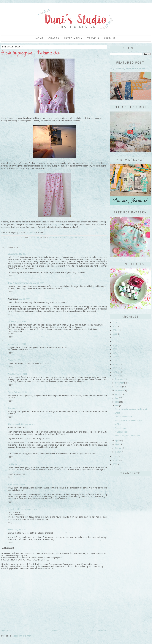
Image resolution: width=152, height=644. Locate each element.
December (119, 379)
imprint (110, 38)
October (118, 387)
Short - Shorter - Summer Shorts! (129, 420)
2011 (115, 376)
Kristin (11, 530)
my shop (58, 224)
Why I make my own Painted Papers (128, 69)
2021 (115, 338)
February (119, 448)
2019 (115, 345)
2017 (115, 353)
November (119, 383)
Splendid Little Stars (16, 509)
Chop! (117, 413)
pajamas (54, 237)
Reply (10, 276)
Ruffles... (118, 424)
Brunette (31, 232)
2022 (115, 334)
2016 (115, 357)
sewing (83, 237)
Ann (10, 408)
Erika (10, 485)
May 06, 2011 (17, 464)
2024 (115, 330)
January (118, 452)
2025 (115, 326)
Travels (93, 38)
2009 (115, 460)
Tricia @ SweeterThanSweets (20, 283)
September (120, 390)
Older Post (103, 631)
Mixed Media (73, 38)
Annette (11, 374)
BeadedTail (12, 392)
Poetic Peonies (121, 428)
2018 (115, 349)
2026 (115, 323)
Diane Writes (13, 254)
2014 (115, 364)
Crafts (54, 38)
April (117, 440)
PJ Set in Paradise (122, 432)
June (117, 402)
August (118, 394)
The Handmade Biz (16, 424)
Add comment (8, 548)
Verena (11, 322)
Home (39, 38)
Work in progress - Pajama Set (127, 436)
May (117, 406)
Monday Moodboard (123, 417)
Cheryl (11, 360)
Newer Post (6, 631)
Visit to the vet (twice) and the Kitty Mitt (131, 409)
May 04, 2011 (30, 424)
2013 (115, 368)
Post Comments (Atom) (22, 636)
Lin (9, 464)
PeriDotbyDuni (69, 237)
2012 (115, 372)
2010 (115, 457)
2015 (115, 361)
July (117, 398)
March (118, 444)
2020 (115, 342)
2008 (115, 464)
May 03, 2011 (25, 254)
